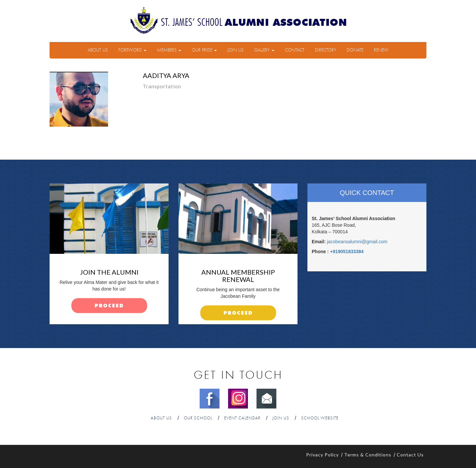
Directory (326, 50)
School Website (320, 418)
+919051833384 (347, 252)
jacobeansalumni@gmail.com (357, 242)
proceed (109, 306)
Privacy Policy (322, 455)
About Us (98, 50)
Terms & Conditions (368, 455)
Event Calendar (242, 418)
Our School (198, 418)
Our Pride (204, 50)
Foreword (132, 50)
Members (169, 50)
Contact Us (410, 455)
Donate (355, 50)
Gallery (264, 50)
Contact (295, 50)
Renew (381, 50)
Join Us (236, 50)
